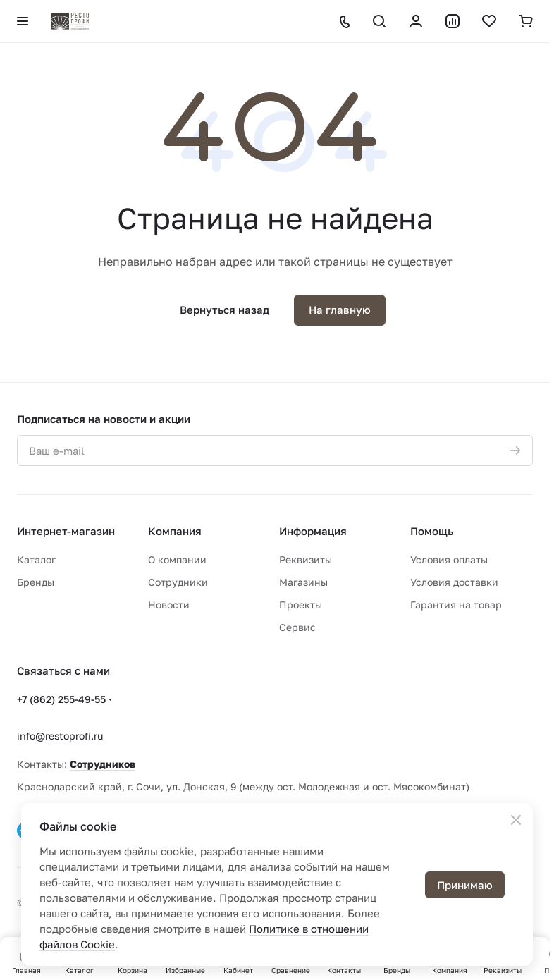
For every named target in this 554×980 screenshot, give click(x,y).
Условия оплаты (449, 559)
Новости (169, 605)
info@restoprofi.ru (60, 736)
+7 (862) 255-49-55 (61, 699)
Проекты (301, 605)
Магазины (303, 582)
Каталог (36, 559)
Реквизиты (306, 559)
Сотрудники (178, 582)
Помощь (432, 531)
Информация (313, 531)
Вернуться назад (224, 310)
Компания (175, 531)
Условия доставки (454, 582)
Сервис (297, 627)
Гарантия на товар (456, 605)
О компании (177, 559)
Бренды (36, 582)
